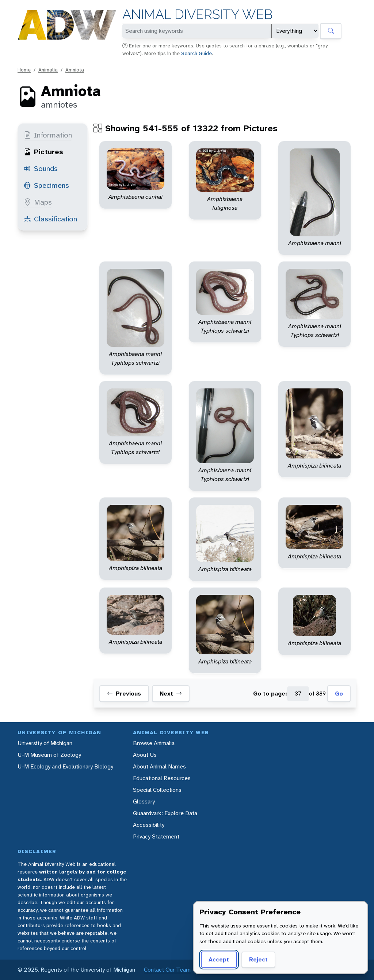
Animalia (48, 70)
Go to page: (270, 694)
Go (339, 694)
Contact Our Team (167, 970)
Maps (38, 202)
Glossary (144, 801)
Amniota (75, 70)
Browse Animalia (154, 743)
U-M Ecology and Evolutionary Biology (65, 766)
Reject (258, 959)
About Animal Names (159, 766)
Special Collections (157, 790)
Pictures (43, 152)
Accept (219, 959)
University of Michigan (45, 743)
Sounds (41, 169)
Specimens (46, 185)
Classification (50, 219)
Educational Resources (162, 778)
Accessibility (149, 825)
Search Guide (196, 53)
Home (24, 70)
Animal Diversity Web (197, 14)
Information (48, 135)
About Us (145, 755)
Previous (124, 694)
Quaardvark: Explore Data (165, 813)
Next (171, 694)
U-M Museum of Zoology (49, 755)
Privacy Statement (156, 836)
